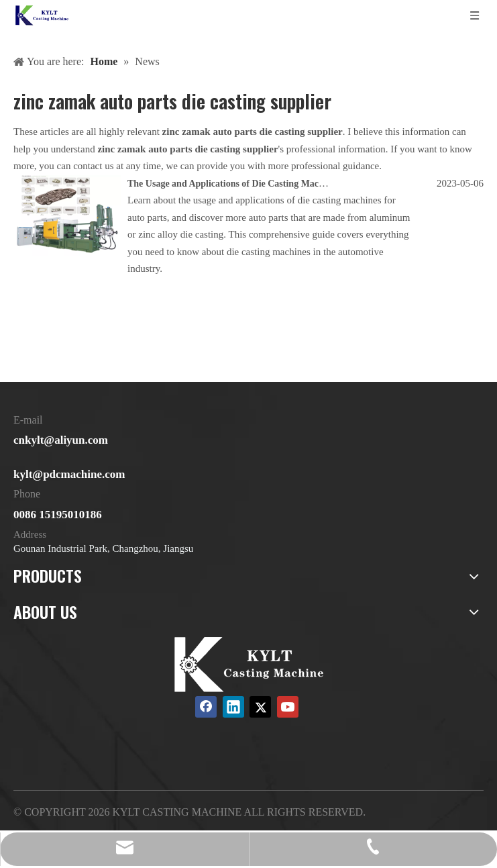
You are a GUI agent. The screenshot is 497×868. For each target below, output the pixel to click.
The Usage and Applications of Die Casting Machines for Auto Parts (263, 184)
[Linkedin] (233, 707)
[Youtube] (288, 707)
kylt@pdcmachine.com (69, 474)
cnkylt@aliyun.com (61, 440)
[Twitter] (260, 707)
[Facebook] (206, 707)
